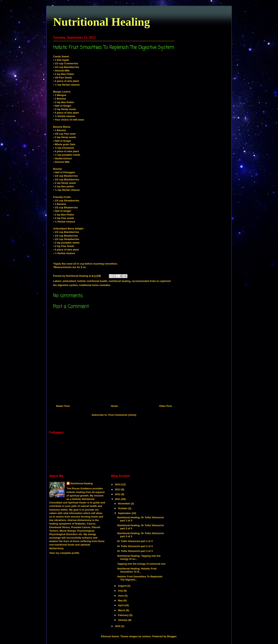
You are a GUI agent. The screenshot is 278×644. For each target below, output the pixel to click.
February (124, 615)
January (123, 620)
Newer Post (63, 406)
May (121, 600)
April (121, 605)
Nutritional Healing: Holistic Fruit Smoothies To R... (137, 570)
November (124, 504)
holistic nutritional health (92, 281)
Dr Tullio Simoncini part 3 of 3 (135, 551)
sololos (147, 636)
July (121, 591)
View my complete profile (64, 553)
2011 (118, 499)
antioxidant (69, 281)
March (122, 610)
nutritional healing (120, 281)
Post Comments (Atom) (122, 415)
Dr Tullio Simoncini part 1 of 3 (135, 541)
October (123, 508)
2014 (118, 484)
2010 (118, 626)
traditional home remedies (95, 285)
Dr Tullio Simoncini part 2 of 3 (135, 546)
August (123, 586)
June (121, 596)
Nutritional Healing (102, 22)
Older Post (165, 406)
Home (114, 406)
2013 (118, 489)
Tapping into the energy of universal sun (141, 564)
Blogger (172, 636)
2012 (118, 494)
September (125, 513)
